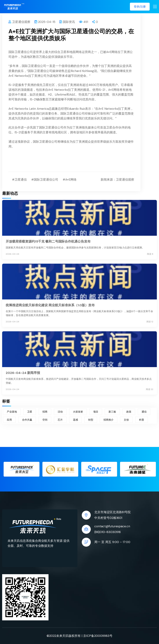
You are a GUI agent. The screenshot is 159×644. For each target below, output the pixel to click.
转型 (91, 420)
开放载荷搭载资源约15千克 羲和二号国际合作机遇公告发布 (48, 241)
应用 (9, 420)
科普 (142, 420)
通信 (144, 412)
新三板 (112, 412)
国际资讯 (67, 22)
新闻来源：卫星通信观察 (117, 180)
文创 (126, 420)
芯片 (60, 420)
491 (84, 22)
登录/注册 (140, 7)
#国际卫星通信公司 (45, 180)
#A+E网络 (70, 180)
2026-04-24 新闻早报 (23, 373)
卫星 (30, 412)
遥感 (75, 420)
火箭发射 (78, 412)
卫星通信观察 (19, 22)
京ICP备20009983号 (98, 636)
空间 (45, 420)
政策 (129, 412)
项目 (96, 412)
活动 (60, 412)
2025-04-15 (45, 22)
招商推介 (109, 420)
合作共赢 (27, 420)
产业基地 (12, 412)
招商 (45, 412)
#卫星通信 (19, 180)
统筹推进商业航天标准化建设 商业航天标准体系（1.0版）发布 (50, 305)
